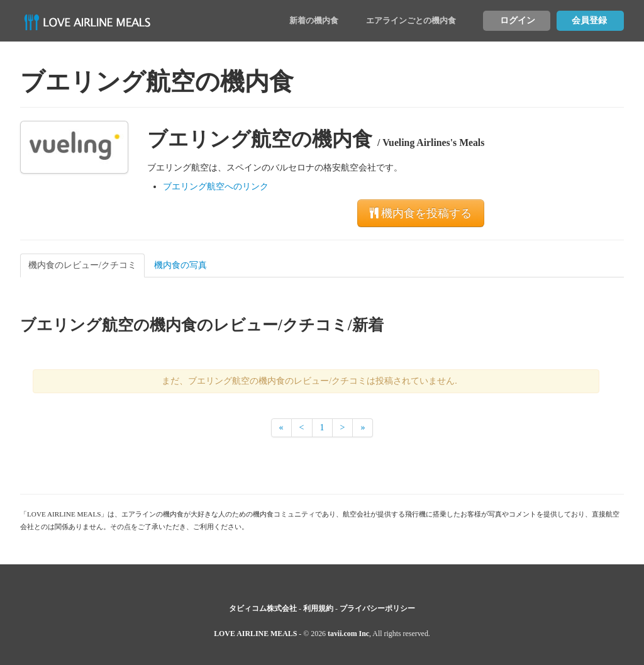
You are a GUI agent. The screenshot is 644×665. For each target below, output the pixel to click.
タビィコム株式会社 (263, 608)
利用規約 (318, 608)
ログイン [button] (518, 20)
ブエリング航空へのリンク (216, 187)
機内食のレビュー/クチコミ (82, 265)
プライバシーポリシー (377, 608)
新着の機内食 (314, 20)
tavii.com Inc (348, 634)
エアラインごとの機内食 (411, 20)
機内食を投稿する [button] (421, 213)
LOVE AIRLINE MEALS (255, 634)
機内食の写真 (180, 265)
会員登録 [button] (589, 20)
